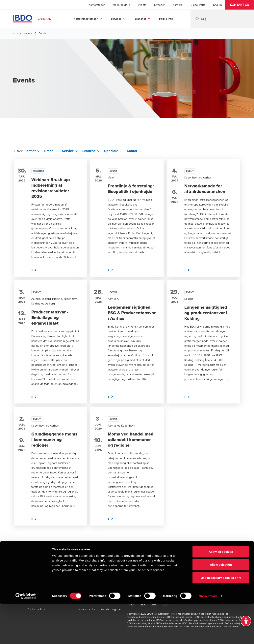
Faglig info (166, 19)
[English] (220, 5)
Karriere (178, 5)
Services (116, 19)
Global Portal (198, 5)
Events (142, 5)
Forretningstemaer (86, 19)
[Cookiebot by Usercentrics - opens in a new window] (26, 636)
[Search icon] (197, 19)
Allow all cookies (221, 592)
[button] (240, 5)
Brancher (140, 19)
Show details (208, 636)
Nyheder (160, 5)
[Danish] (215, 5)
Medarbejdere (121, 5)
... (185, 19)
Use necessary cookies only (221, 618)
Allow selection (221, 605)
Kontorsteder (97, 5)
